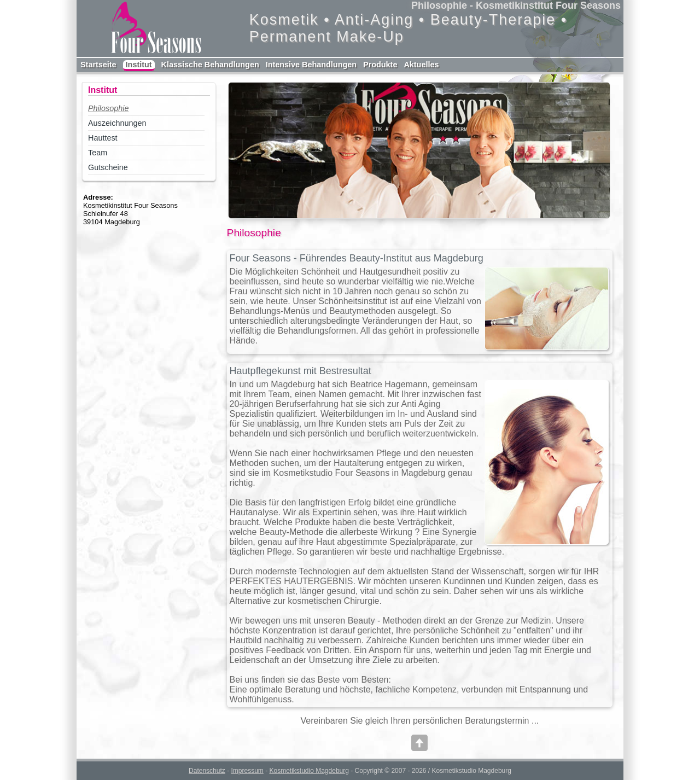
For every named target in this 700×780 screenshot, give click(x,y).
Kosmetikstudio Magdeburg (309, 771)
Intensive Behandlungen (311, 65)
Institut (139, 65)
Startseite (98, 65)
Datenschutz (207, 771)
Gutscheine (108, 167)
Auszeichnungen (117, 123)
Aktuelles (421, 65)
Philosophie (108, 108)
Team (98, 153)
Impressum (247, 771)
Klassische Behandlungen (210, 65)
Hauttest (103, 138)
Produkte (380, 65)
